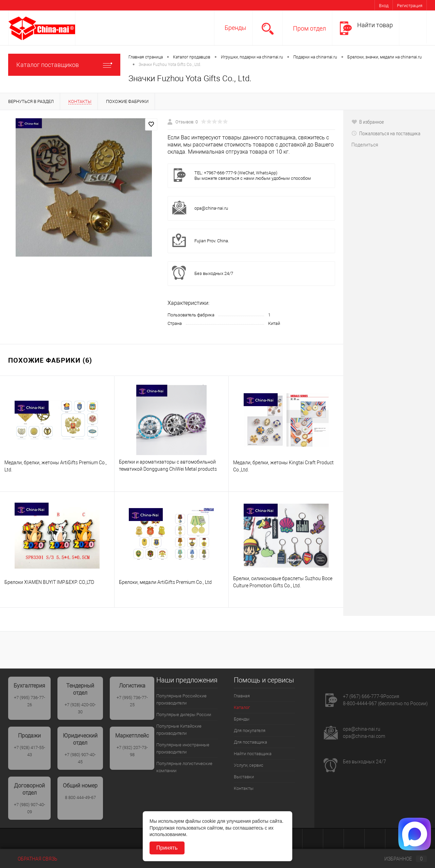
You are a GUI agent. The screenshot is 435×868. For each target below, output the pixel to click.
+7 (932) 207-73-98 (132, 751)
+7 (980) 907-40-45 (80, 758)
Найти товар (375, 25)
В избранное (368, 122)
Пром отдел (309, 28)
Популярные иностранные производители (183, 748)
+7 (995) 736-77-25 (132, 701)
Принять (167, 848)
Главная (242, 696)
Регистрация (410, 6)
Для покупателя (250, 731)
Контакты (244, 788)
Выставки (244, 777)
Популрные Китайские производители (179, 730)
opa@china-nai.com (364, 736)
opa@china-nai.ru (211, 208)
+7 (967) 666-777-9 (363, 696)
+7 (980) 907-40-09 (30, 808)
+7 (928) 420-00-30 (80, 708)
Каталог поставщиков (64, 65)
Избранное (400, 859)
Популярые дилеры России (184, 715)
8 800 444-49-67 (80, 797)
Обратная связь (33, 859)
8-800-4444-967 (360, 704)
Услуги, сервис (249, 765)
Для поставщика (250, 742)
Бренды (236, 28)
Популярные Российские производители (181, 699)
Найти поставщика (253, 754)
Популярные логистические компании (184, 767)
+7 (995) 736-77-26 (30, 701)
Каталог (242, 707)
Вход (384, 6)
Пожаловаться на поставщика (386, 133)
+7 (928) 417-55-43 (30, 751)
